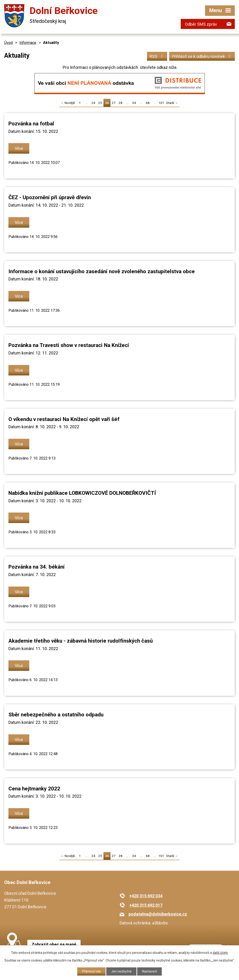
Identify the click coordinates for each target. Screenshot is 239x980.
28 (121, 103)
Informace (28, 43)
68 (148, 103)
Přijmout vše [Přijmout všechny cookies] (91, 971)
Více (19, 148)
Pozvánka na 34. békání (37, 567)
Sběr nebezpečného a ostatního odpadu (56, 715)
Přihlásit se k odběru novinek (202, 56)
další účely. (220, 953)
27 (114, 103)
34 (134, 103)
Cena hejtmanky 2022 (34, 789)
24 (93, 103)
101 (161, 103)
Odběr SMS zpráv (201, 24)
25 (100, 103)
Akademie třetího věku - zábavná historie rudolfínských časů (81, 641)
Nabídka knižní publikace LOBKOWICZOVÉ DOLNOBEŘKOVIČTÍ (82, 493)
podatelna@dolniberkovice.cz (158, 914)
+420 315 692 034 (146, 896)
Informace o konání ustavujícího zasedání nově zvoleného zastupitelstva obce (102, 271)
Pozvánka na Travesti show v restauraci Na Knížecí (69, 345)
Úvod (8, 43)
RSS (157, 56)
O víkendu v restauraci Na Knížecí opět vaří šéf (64, 419)
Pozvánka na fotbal (31, 124)
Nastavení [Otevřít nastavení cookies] (149, 971)
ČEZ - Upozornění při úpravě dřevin (50, 197)
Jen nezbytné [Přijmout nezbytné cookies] (121, 971)
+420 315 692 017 (146, 905)
